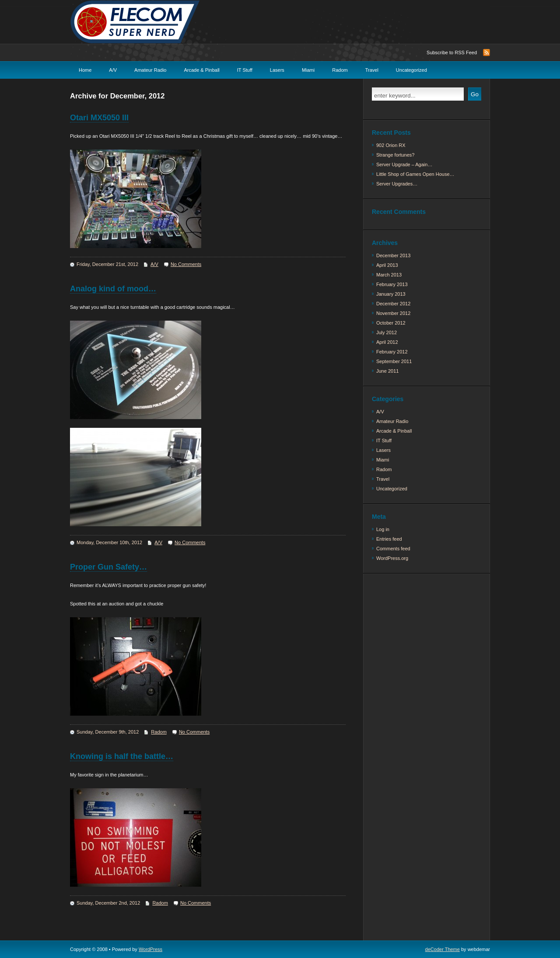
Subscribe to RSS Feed (452, 52)
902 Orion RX (391, 145)
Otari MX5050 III (99, 118)
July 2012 (387, 332)
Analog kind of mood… (113, 289)
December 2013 (393, 255)
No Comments (186, 264)
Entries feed (389, 539)
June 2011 (387, 371)
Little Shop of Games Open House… (415, 174)
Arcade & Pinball (201, 70)
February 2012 (392, 352)
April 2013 (387, 265)
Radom (340, 70)
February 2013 (392, 284)
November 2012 (393, 313)
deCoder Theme (443, 949)
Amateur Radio (150, 70)
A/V (113, 70)
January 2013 (391, 294)
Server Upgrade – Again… (404, 164)
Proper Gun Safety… (108, 567)
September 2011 (394, 361)
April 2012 (387, 342)
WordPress (150, 949)
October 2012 (391, 323)
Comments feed (393, 549)
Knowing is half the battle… (122, 756)
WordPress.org (392, 558)
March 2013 (389, 275)
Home (85, 70)
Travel (372, 70)
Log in (383, 529)
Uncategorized (411, 70)
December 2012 (393, 304)
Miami (308, 70)
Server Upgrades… (397, 184)
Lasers (277, 70)
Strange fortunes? (395, 155)
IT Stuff (245, 70)
